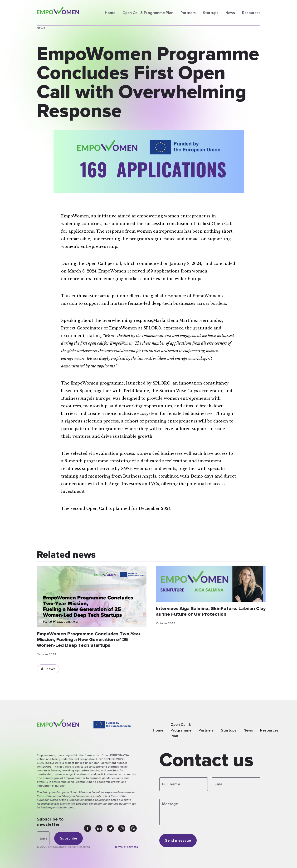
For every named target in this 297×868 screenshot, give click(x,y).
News (230, 13)
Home (110, 13)
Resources (251, 13)
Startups (211, 13)
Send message (178, 840)
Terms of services (126, 847)
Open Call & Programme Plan (148, 13)
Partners (188, 13)
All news (48, 669)
